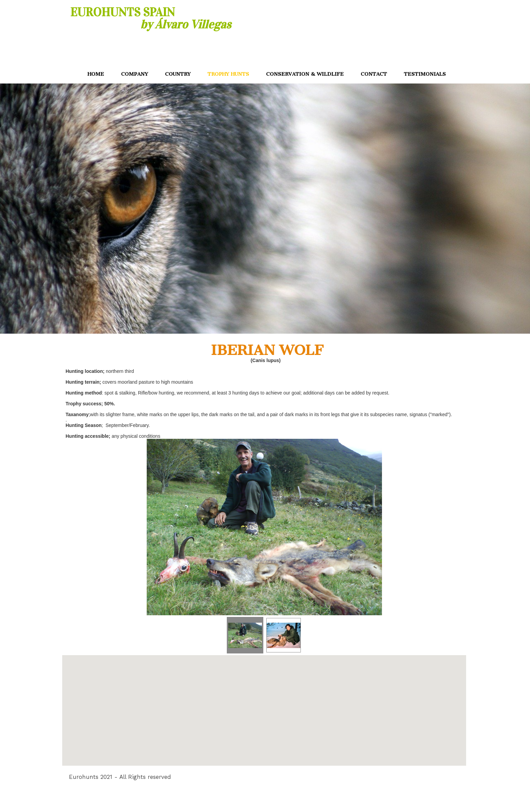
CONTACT (374, 74)
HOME (96, 74)
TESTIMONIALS (425, 74)
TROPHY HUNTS (228, 74)
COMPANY (135, 74)
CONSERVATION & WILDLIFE (305, 74)
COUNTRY (178, 74)
